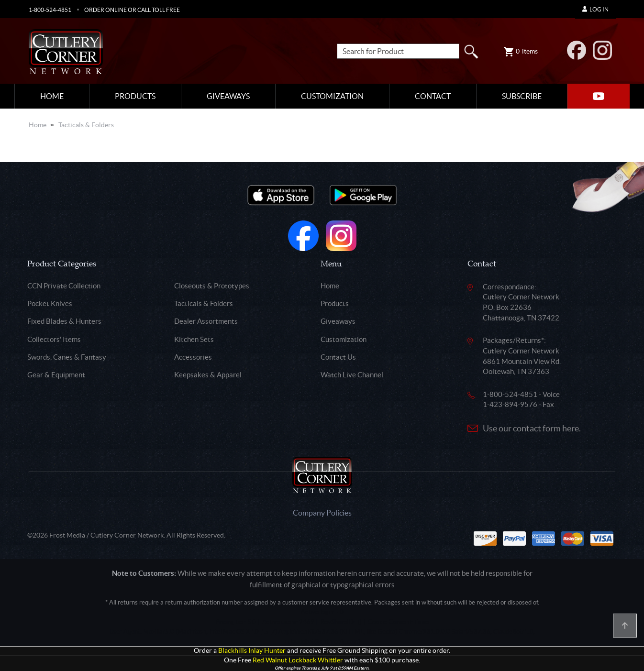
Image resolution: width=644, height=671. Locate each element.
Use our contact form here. (532, 428)
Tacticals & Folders (86, 125)
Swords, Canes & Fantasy (67, 357)
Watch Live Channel (352, 375)
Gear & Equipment (56, 375)
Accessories (193, 357)
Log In (595, 9)
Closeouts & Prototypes (212, 286)
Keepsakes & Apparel (208, 375)
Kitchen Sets (194, 339)
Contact (433, 96)
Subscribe (522, 96)
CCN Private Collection (64, 286)
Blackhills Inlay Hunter (252, 651)
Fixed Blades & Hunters (64, 321)
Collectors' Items (54, 339)
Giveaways (228, 96)
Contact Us (338, 357)
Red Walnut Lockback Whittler (298, 660)
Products (135, 96)
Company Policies (322, 513)
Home (52, 96)
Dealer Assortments (206, 321)
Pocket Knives (50, 303)
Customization (332, 96)
